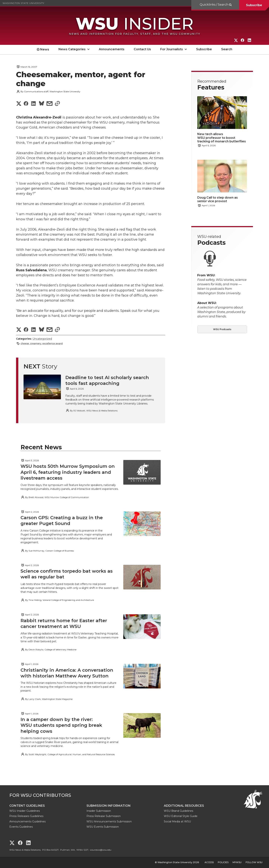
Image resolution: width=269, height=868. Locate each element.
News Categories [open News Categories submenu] (72, 49)
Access (209, 862)
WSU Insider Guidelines (25, 811)
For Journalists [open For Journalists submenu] (172, 49)
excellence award (52, 343)
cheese (25, 343)
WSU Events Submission (103, 827)
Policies (223, 862)
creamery (36, 343)
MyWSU (237, 862)
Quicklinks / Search (214, 5)
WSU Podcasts (222, 329)
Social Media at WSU (177, 821)
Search (227, 49)
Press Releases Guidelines (26, 816)
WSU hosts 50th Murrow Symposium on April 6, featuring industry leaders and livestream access (68, 472)
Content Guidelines (27, 806)
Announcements (112, 49)
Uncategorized (42, 339)
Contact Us (142, 49)
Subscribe (254, 5)
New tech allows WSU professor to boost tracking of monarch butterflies (222, 138)
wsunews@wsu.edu (101, 850)
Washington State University (23, 3)
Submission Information (109, 806)
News (45, 49)
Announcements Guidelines (27, 821)
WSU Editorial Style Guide (181, 816)
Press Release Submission (104, 816)
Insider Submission (99, 811)
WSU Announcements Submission (109, 821)
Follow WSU (254, 862)
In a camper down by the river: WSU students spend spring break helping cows (61, 725)
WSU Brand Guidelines (178, 811)
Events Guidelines (21, 827)
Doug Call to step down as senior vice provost (218, 199)
